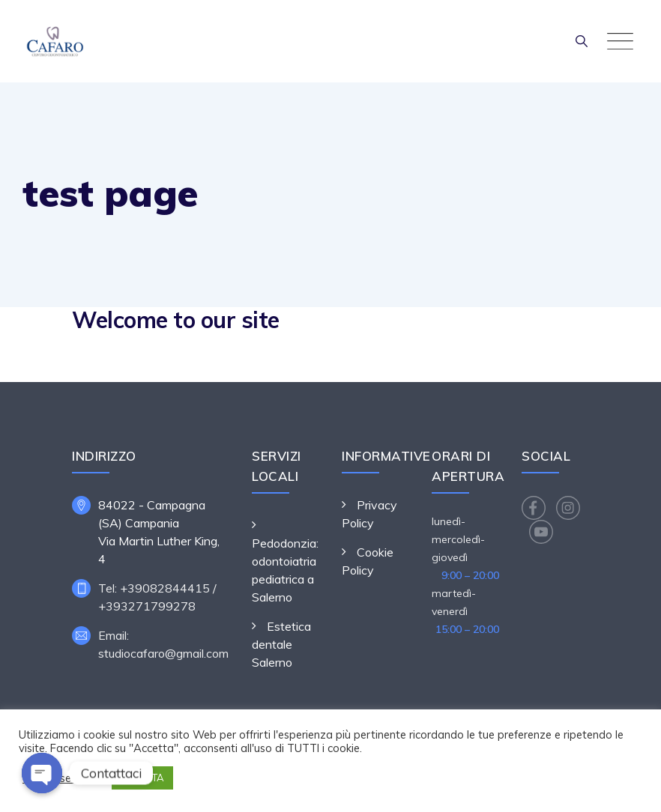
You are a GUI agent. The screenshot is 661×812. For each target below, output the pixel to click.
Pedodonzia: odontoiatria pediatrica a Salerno (285, 570)
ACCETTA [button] (142, 778)
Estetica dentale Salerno (281, 644)
